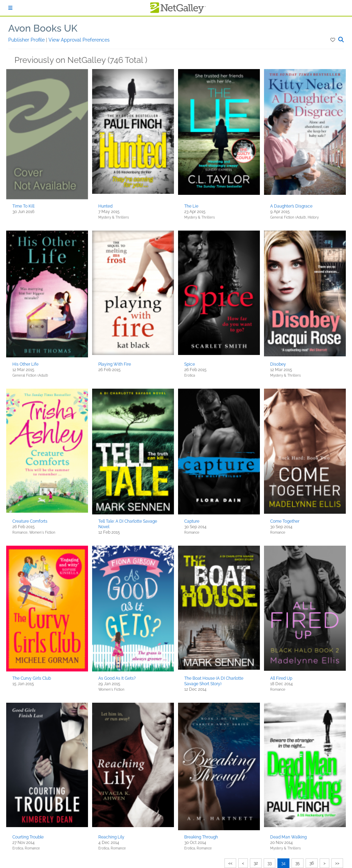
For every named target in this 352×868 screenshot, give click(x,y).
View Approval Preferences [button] (79, 40)
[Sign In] (10, 8)
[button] (333, 40)
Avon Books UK (43, 28)
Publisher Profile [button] (27, 40)
